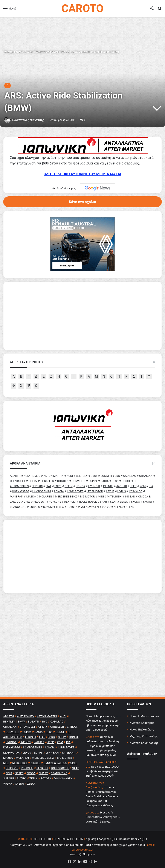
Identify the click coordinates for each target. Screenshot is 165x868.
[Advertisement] (82, 556)
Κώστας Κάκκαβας (142, 723)
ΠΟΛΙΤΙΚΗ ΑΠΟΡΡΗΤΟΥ (69, 839)
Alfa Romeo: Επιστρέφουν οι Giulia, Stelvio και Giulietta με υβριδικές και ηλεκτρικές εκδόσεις (102, 796)
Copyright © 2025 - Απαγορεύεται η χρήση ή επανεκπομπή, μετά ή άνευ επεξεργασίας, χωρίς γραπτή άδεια (78, 845)
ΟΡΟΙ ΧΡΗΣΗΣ (43, 839)
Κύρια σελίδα (14, 52)
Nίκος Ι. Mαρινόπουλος (100, 716)
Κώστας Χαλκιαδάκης (144, 743)
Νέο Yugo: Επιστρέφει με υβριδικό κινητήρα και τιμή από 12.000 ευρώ (103, 725)
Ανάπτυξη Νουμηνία (83, 854)
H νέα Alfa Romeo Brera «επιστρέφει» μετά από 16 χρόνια (103, 817)
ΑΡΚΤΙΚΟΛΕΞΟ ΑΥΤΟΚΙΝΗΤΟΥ (46, 52)
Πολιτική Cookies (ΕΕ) (133, 839)
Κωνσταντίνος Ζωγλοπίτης (28, 120)
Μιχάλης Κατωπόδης (144, 736)
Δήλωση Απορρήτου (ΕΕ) (101, 839)
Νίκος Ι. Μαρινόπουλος (145, 716)
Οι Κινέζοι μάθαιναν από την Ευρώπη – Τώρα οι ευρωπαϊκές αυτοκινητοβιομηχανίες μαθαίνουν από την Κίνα (102, 746)
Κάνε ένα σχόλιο (82, 202)
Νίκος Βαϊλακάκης (142, 729)
